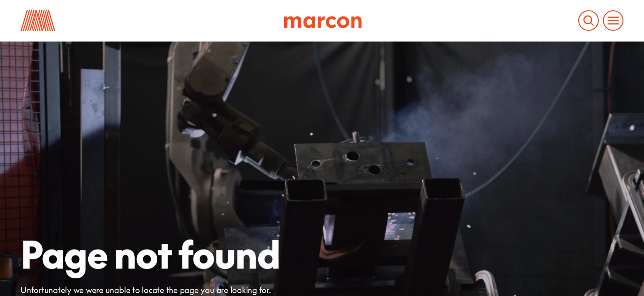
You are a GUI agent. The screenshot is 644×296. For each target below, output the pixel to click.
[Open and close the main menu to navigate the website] (613, 21)
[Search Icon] (589, 21)
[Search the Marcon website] (589, 21)
